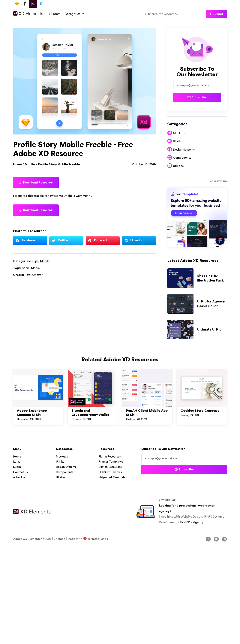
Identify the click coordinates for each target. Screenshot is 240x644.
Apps (35, 261)
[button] (216, 14)
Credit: (28, 275)
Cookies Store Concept (200, 411)
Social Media (31, 268)
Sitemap (60, 539)
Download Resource (36, 183)
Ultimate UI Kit (209, 329)
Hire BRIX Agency (192, 522)
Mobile (30, 164)
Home (17, 164)
